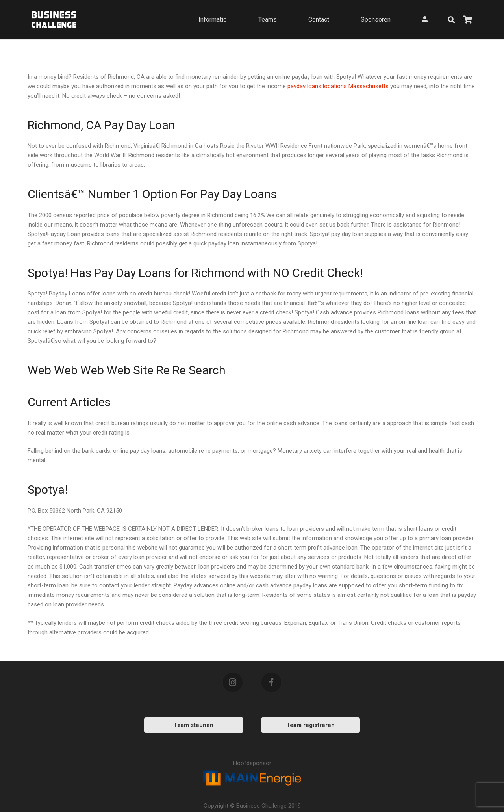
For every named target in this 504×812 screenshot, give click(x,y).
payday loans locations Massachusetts (338, 86)
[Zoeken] (451, 20)
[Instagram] (233, 682)
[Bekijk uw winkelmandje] (468, 20)
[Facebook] (271, 682)
